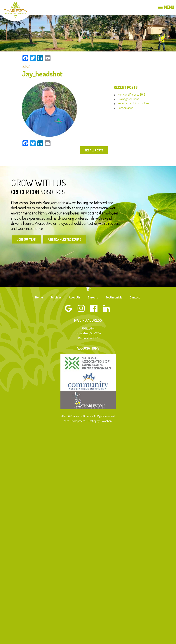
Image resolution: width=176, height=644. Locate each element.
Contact (135, 298)
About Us (75, 298)
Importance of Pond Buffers (134, 103)
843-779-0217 (88, 338)
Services (56, 298)
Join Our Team (27, 239)
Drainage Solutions (128, 99)
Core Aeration (126, 108)
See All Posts (94, 150)
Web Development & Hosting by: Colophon (88, 421)
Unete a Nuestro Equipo (66, 239)
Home (39, 298)
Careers (93, 298)
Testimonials (114, 298)
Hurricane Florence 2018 (131, 94)
